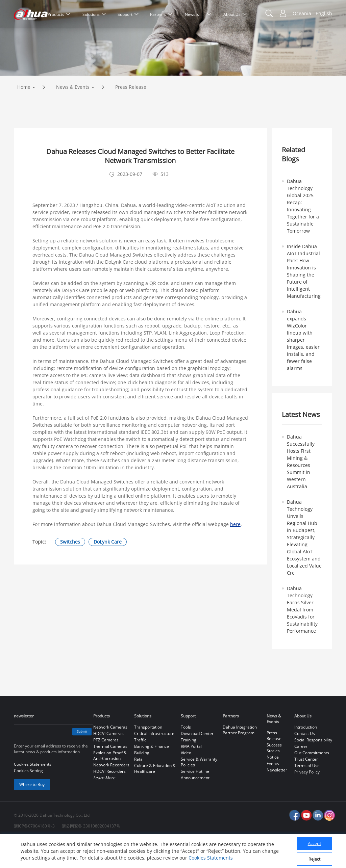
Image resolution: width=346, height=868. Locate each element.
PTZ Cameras (106, 768)
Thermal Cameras (110, 775)
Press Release (131, 115)
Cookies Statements (211, 858)
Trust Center (306, 787)
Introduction (306, 755)
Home (24, 115)
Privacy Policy (307, 800)
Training (189, 768)
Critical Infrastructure (154, 762)
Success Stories (274, 776)
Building (142, 781)
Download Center (197, 762)
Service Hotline (195, 800)
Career (301, 775)
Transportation (148, 755)
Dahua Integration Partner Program (240, 758)
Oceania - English (312, 13)
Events (273, 792)
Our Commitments (312, 781)
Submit (77, 760)
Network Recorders (111, 793)
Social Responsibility (313, 768)
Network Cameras (110, 755)
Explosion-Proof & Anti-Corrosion (110, 784)
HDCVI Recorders (109, 800)
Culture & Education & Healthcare (155, 797)
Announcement (195, 806)
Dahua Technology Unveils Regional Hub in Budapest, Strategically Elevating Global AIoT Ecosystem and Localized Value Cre (304, 566)
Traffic (140, 768)
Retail (139, 787)
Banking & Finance (152, 775)
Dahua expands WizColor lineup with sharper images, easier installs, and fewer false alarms (303, 368)
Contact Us (305, 762)
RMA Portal (191, 775)
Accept (315, 843)
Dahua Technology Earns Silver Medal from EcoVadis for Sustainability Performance (302, 638)
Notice (273, 785)
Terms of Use (307, 794)
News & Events (73, 115)
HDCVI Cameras (108, 762)
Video (186, 781)
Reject (315, 859)
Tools (186, 755)
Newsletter (277, 798)
